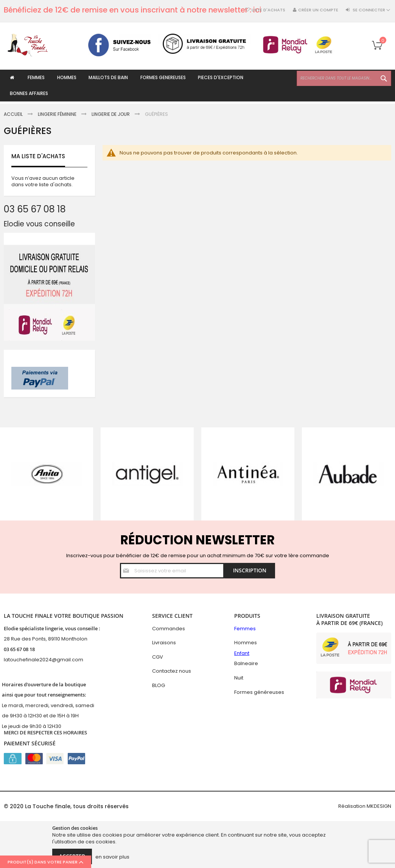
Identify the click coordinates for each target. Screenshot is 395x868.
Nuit (239, 678)
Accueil (14, 114)
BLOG (159, 685)
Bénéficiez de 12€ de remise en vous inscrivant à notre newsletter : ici (133, 10)
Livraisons (164, 643)
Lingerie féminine (58, 114)
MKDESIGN (379, 806)
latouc (12, 660)
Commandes (169, 629)
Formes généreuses (259, 692)
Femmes (245, 629)
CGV (158, 657)
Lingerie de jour (111, 114)
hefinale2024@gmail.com (51, 660)
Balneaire (246, 663)
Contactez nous (172, 671)
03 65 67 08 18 (19, 649)
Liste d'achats (268, 10)
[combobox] (344, 78)
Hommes (246, 643)
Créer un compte (318, 10)
